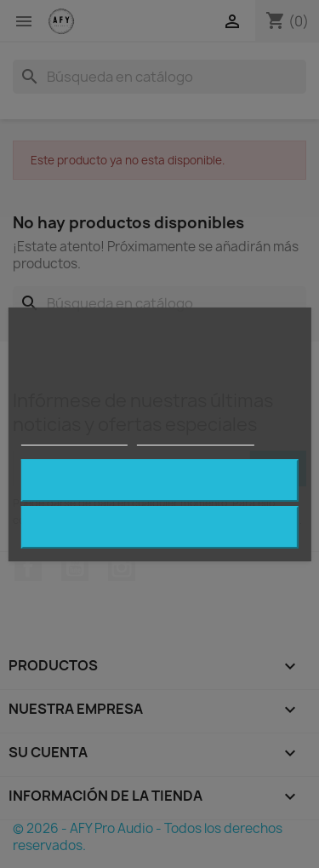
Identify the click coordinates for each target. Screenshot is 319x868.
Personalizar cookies (196, 437)
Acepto (160, 480)
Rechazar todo (159, 527)
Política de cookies (74, 437)
